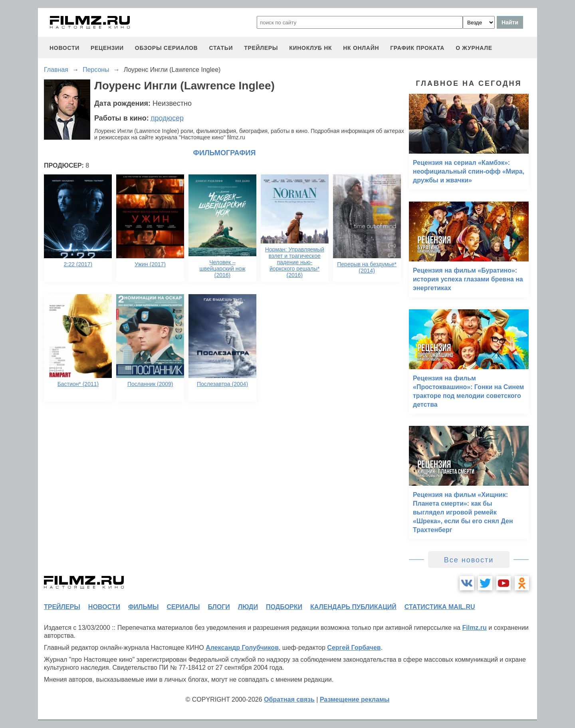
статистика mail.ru (440, 607)
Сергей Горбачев (354, 648)
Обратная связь (289, 699)
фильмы (143, 607)
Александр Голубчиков (242, 648)
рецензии (107, 48)
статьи (221, 48)
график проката (417, 48)
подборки (284, 607)
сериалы (183, 607)
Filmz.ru (474, 628)
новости (64, 48)
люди (248, 607)
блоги (219, 607)
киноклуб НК (310, 48)
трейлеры (261, 48)
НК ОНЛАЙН (361, 48)
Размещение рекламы (355, 699)
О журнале (474, 48)
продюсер (167, 118)
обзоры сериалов (167, 48)
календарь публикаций (353, 607)
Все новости (469, 560)
